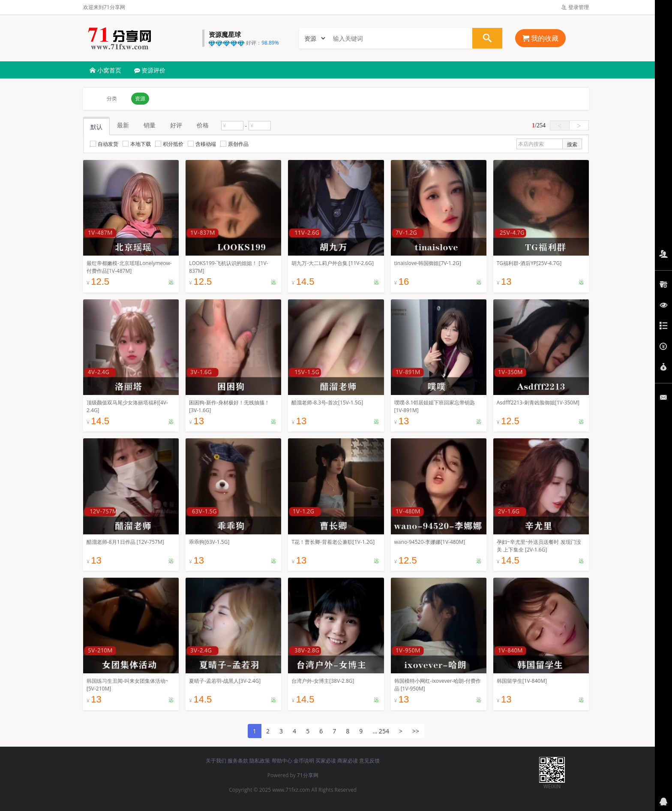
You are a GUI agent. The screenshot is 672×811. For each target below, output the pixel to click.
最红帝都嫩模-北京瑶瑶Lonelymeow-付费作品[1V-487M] (129, 267)
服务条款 (238, 761)
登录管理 (575, 7)
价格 (203, 125)
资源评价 (150, 70)
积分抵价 (169, 144)
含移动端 (202, 144)
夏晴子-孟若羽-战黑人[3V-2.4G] (225, 681)
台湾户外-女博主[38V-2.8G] (323, 681)
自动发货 (104, 144)
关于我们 (216, 761)
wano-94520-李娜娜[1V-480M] (430, 542)
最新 (123, 125)
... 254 (381, 731)
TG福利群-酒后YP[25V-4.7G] (529, 263)
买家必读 (326, 761)
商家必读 (348, 761)
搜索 (572, 144)
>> (416, 731)
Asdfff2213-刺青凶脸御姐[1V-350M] (538, 402)
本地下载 (137, 144)
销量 (150, 125)
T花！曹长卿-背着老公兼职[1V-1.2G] (333, 542)
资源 (140, 98)
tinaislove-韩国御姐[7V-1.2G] (428, 263)
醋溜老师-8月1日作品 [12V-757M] (125, 542)
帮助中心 (282, 761)
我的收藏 (540, 38)
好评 (176, 125)
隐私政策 (260, 761)
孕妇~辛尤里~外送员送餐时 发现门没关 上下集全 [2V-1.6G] (539, 546)
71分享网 (308, 775)
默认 (96, 127)
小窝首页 (105, 70)
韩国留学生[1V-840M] (522, 681)
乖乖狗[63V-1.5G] (209, 542)
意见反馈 (369, 761)
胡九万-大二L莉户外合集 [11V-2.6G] (332, 263)
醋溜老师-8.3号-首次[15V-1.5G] (327, 402)
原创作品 (234, 144)
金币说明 (304, 761)
